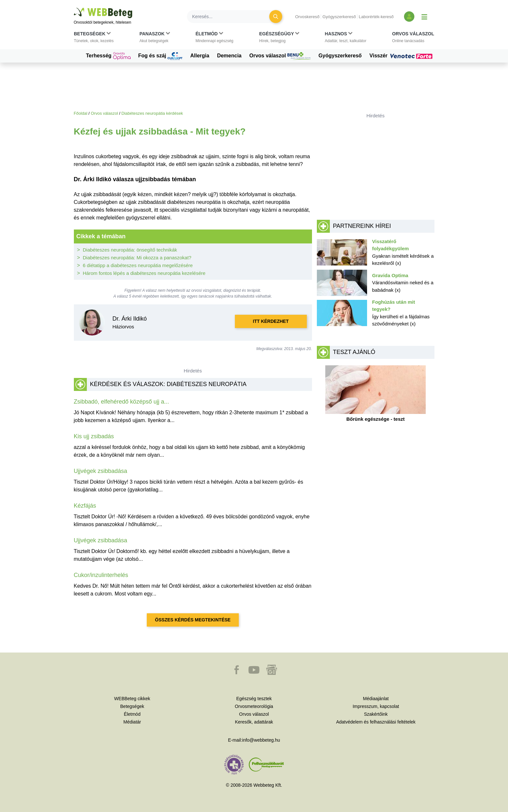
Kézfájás (85, 506)
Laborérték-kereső (376, 17)
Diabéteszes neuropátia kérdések (152, 113)
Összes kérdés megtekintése (193, 620)
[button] (94, 39)
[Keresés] (232, 17)
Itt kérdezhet (271, 321)
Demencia (229, 56)
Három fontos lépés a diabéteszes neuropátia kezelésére (144, 273)
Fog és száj (161, 56)
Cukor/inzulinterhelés (101, 575)
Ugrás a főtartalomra (74, 8)
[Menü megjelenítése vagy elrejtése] (424, 17)
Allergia (200, 56)
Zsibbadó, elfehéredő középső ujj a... (121, 402)
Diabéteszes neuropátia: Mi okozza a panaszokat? (137, 258)
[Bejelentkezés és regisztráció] (409, 17)
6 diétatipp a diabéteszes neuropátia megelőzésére (138, 265)
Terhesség (108, 56)
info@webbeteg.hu (261, 740)
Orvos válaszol (280, 56)
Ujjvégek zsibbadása (101, 471)
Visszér (402, 56)
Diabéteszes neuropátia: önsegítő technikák (130, 250)
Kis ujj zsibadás (94, 436)
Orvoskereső (307, 17)
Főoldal (81, 113)
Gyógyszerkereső (339, 17)
